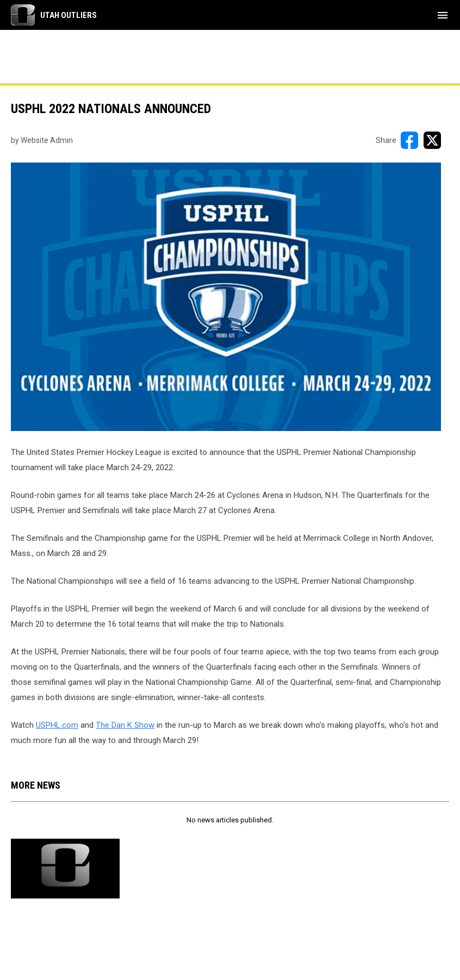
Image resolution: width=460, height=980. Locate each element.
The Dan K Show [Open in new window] (125, 725)
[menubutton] (443, 15)
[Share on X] (432, 140)
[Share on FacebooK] (409, 140)
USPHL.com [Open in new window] (57, 725)
